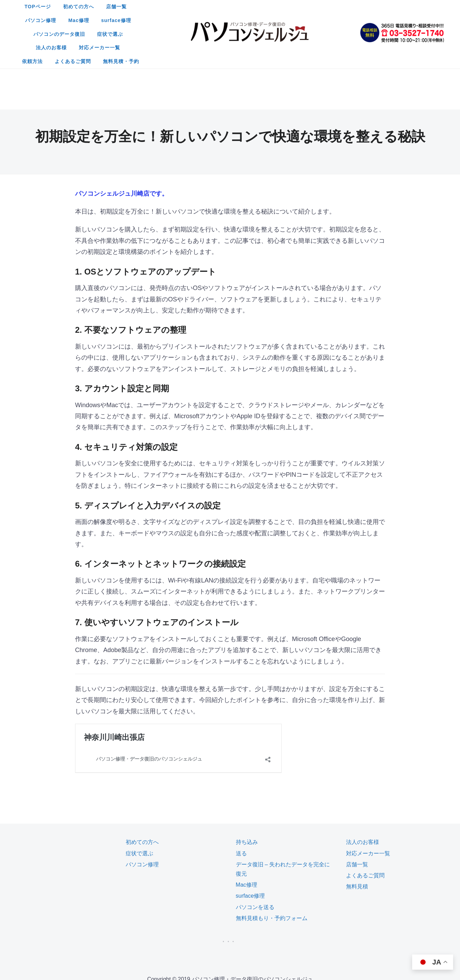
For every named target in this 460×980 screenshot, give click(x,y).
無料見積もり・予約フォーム (272, 850)
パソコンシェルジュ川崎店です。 (122, 125)
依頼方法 (329, 20)
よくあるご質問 (208, 34)
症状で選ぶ (197, 20)
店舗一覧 (209, 7)
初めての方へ (171, 7)
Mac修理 (285, 7)
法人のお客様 (238, 20)
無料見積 (357, 818)
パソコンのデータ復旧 (146, 20)
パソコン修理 (247, 7)
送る (241, 785)
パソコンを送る (255, 839)
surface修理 (322, 7)
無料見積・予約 (257, 34)
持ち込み (247, 773)
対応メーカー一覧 (286, 20)
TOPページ (131, 7)
